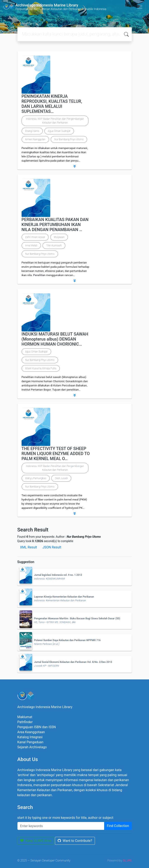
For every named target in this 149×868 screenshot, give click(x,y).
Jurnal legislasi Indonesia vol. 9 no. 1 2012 (58, 575)
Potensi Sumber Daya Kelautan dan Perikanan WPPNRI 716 (67, 640)
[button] (75, 166)
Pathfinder (25, 722)
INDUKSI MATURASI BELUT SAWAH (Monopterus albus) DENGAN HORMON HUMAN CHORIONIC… (55, 339)
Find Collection (118, 826)
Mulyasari (59, 237)
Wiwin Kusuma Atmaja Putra (41, 368)
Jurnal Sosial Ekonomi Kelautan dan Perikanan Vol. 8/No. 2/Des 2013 (73, 662)
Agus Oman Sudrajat (59, 131)
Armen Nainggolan (35, 139)
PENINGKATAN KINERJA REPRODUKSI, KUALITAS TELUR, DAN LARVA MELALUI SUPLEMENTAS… (52, 104)
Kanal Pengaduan (30, 742)
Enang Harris (32, 131)
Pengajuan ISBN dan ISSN (37, 727)
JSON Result (52, 547)
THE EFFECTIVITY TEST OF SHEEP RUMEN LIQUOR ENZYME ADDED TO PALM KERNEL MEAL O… (56, 454)
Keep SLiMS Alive (36, 841)
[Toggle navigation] (140, 7)
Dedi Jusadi (61, 478)
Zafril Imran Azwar (35, 237)
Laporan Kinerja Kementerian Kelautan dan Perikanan (64, 597)
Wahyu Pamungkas (36, 478)
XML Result (29, 547)
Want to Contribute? (75, 841)
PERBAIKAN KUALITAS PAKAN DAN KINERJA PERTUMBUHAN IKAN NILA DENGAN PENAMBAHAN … (55, 225)
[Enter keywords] (61, 826)
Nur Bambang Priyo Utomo (69, 139)
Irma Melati (31, 246)
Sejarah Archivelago (32, 747)
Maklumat (25, 717)
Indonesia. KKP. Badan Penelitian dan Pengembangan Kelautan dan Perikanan (55, 121)
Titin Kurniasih (54, 246)
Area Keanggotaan (31, 732)
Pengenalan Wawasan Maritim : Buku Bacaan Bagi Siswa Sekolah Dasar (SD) (77, 619)
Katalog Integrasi (30, 737)
